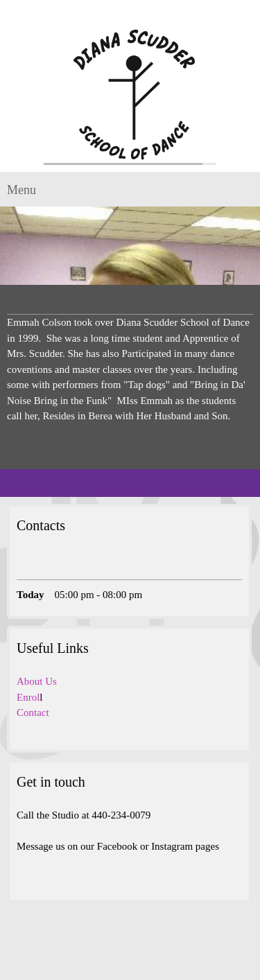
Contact (33, 712)
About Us (37, 681)
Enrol (28, 697)
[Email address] (48, 566)
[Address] (69, 566)
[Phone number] (27, 566)
